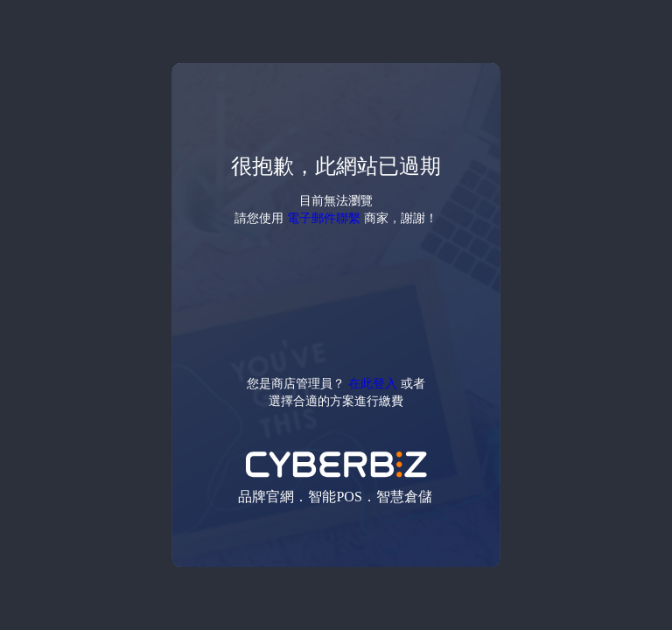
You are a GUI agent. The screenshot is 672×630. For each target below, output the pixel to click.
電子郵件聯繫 (324, 217)
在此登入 (373, 383)
